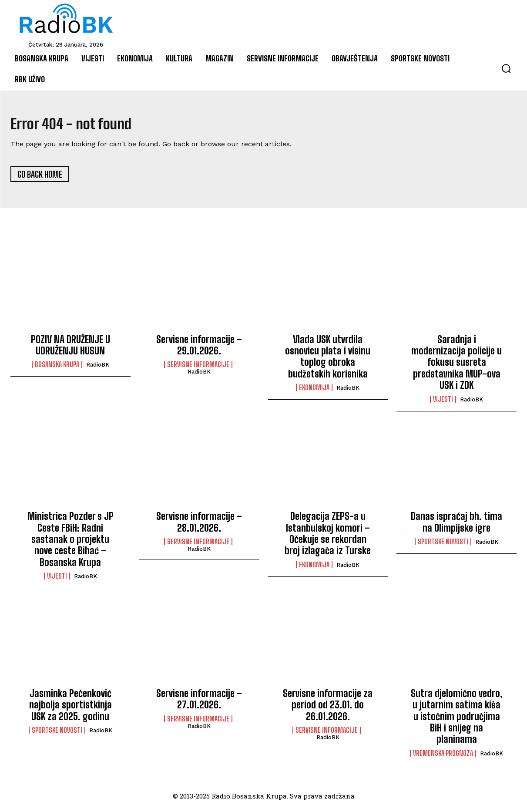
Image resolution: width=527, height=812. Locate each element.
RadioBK (98, 369)
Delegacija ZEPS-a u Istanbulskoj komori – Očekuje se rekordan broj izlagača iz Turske (328, 537)
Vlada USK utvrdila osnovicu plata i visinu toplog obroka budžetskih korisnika (328, 360)
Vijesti (443, 403)
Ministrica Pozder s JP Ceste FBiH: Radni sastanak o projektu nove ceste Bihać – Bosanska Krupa (70, 543)
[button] (506, 68)
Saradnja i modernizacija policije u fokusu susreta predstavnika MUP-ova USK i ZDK (457, 366)
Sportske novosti (443, 546)
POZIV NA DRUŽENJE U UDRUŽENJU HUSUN (70, 349)
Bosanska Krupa (57, 368)
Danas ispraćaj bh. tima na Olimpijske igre (457, 526)
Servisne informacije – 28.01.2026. (199, 526)
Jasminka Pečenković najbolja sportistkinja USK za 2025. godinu (70, 708)
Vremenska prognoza (443, 757)
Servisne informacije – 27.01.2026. (199, 702)
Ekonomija (314, 391)
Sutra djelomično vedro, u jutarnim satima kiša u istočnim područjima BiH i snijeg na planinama (457, 720)
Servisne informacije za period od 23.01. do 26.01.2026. (328, 708)
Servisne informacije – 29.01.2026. (199, 349)
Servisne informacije (198, 368)
